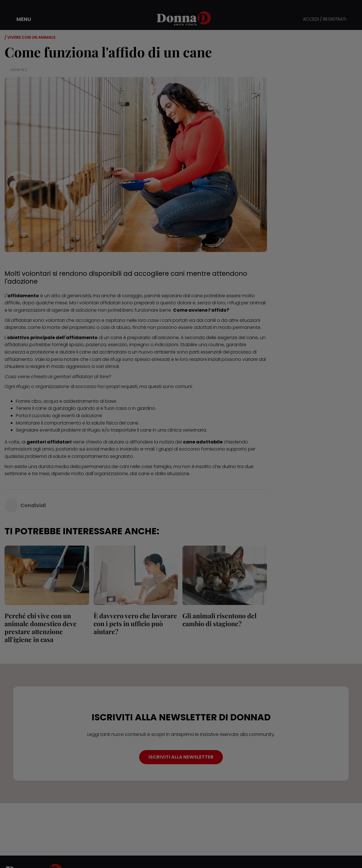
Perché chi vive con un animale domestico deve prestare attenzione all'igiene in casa (41, 627)
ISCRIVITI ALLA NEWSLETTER (181, 757)
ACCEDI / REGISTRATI (325, 19)
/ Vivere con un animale (30, 37)
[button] (20, 19)
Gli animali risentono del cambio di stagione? (219, 620)
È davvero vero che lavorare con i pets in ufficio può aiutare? (135, 623)
